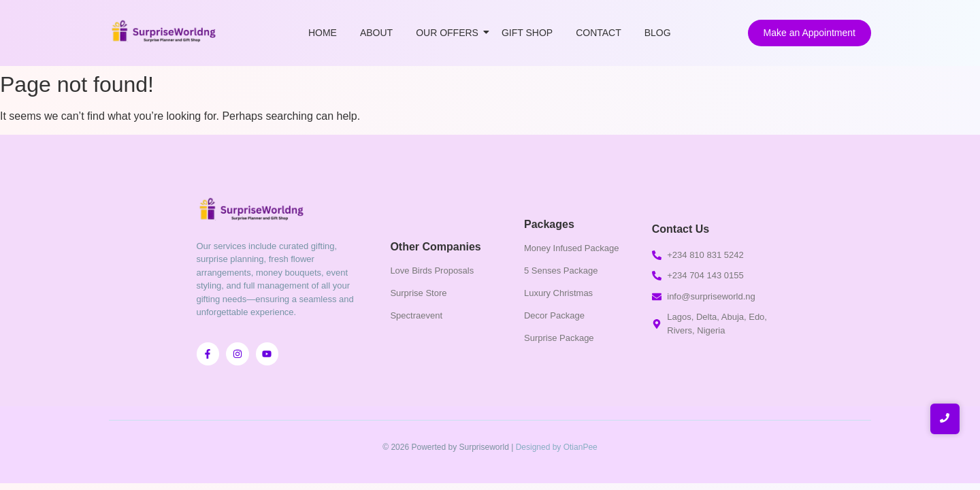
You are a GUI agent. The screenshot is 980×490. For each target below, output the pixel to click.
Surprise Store (418, 293)
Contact (599, 33)
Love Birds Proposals (432, 271)
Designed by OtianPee (557, 447)
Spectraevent (416, 315)
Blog (658, 33)
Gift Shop (527, 33)
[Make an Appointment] (810, 33)
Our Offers (450, 33)
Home (323, 33)
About (376, 33)
